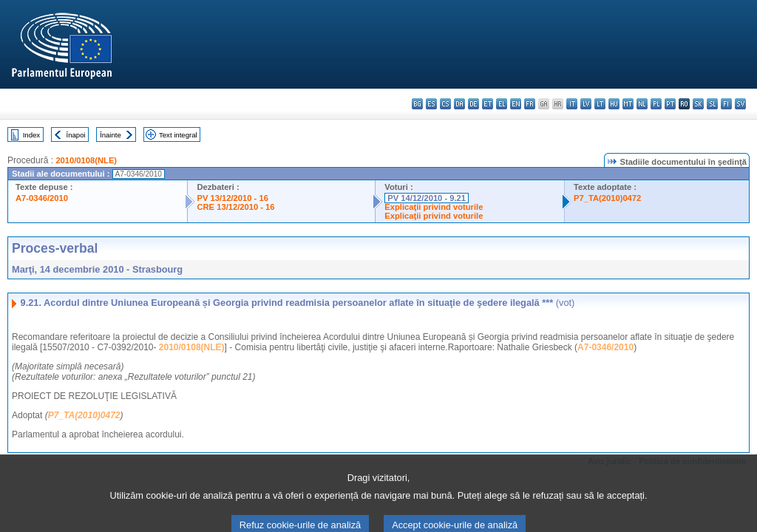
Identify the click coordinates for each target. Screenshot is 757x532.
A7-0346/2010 (42, 198)
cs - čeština (445, 104)
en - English (516, 104)
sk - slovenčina (698, 104)
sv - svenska (740, 104)
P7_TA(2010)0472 (607, 198)
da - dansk (459, 104)
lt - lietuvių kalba (600, 104)
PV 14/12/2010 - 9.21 (427, 198)
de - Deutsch (473, 104)
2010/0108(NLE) (86, 160)
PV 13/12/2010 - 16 (232, 198)
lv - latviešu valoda (586, 104)
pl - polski (656, 104)
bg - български (417, 104)
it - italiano (572, 104)
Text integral (178, 135)
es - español (431, 104)
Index (31, 135)
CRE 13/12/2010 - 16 (235, 207)
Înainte (111, 135)
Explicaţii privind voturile (434, 207)
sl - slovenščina (712, 104)
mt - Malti (628, 104)
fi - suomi (726, 104)
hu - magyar (614, 104)
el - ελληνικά (502, 104)
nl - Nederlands (642, 104)
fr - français (530, 104)
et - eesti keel (488, 104)
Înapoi (76, 135)
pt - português (670, 104)
